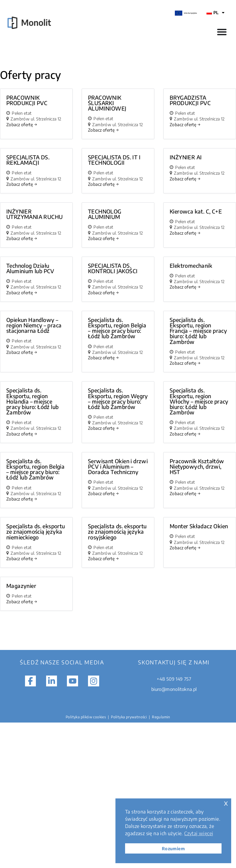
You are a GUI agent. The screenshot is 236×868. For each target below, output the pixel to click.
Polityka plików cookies (86, 717)
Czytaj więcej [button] (199, 833)
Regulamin (161, 717)
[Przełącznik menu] (222, 32)
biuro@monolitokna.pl (174, 689)
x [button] (226, 803)
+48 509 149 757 (174, 679)
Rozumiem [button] (173, 848)
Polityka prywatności (129, 717)
